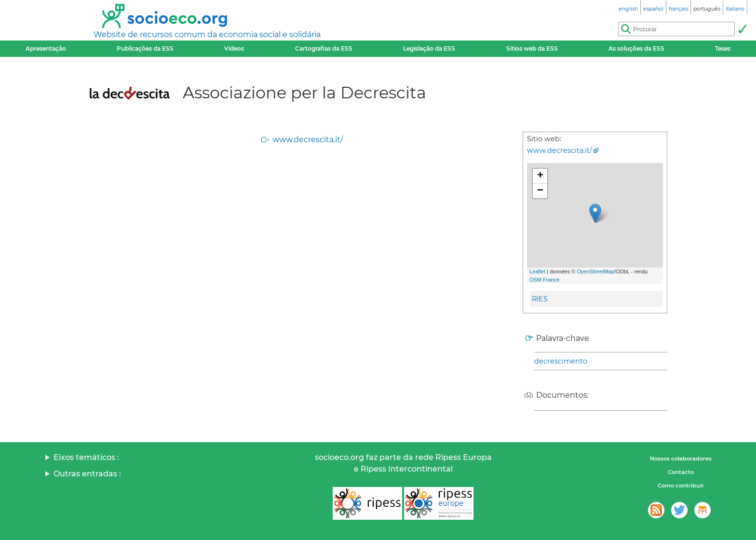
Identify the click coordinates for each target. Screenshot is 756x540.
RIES (540, 299)
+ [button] (540, 176)
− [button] (540, 191)
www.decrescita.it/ (308, 140)
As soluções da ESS (636, 48)
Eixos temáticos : (86, 457)
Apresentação (46, 48)
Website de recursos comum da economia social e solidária (207, 34)
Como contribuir (681, 486)
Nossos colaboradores (681, 459)
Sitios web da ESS (532, 48)
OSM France (544, 280)
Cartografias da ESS (324, 48)
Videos (234, 48)
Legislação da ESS (429, 48)
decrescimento (561, 361)
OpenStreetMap (595, 271)
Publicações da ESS (145, 48)
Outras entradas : (87, 474)
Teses (723, 48)
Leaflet (537, 271)
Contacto (681, 472)
